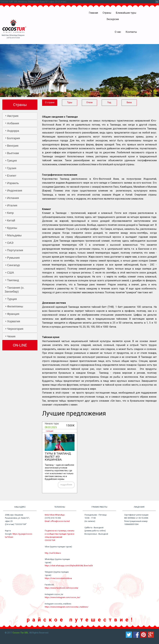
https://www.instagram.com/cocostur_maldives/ (67, 607)
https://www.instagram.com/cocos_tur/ (62, 597)
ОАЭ (10, 243)
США (10, 273)
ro (157, 2)
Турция (12, 299)
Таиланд (13, 280)
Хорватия (14, 321)
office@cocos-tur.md (60, 521)
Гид (109, 102)
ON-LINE (20, 345)
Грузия (12, 168)
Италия (12, 205)
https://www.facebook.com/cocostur (61, 588)
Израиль (13, 183)
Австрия (13, 116)
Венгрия (13, 146)
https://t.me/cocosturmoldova (58, 578)
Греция (12, 161)
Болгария (13, 138)
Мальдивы (14, 235)
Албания (13, 123)
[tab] (20, 116)
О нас (118, 32)
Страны (107, 13)
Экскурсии (113, 19)
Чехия (11, 336)
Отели (89, 102)
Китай (11, 220)
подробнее (66, 485)
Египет (12, 176)
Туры (70, 102)
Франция (13, 314)
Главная (93, 13)
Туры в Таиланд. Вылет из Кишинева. (58, 456)
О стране (50, 102)
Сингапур (13, 265)
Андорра (13, 131)
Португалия (15, 250)
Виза (129, 102)
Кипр (10, 213)
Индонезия (15, 190)
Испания (13, 198)
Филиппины (15, 306)
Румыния (13, 258)
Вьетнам (13, 153)
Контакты (131, 32)
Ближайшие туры (126, 13)
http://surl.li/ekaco (53, 553)
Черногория (15, 329)
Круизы (12, 228)
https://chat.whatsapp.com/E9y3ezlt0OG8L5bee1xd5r (69, 566)
